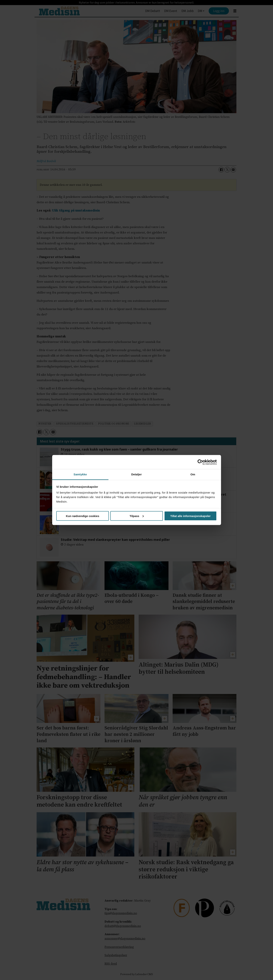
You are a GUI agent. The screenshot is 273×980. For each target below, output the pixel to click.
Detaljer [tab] (137, 474)
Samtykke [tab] (80, 474)
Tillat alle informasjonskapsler (191, 516)
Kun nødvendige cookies (83, 516)
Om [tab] (193, 474)
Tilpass (137, 516)
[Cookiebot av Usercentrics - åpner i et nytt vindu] (200, 462)
